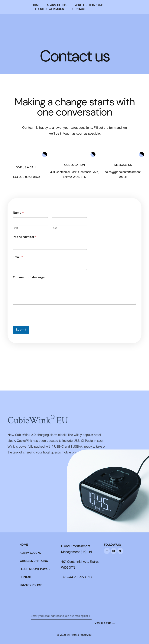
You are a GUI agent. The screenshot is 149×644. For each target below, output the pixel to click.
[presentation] (41, 323)
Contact (79, 9)
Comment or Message (29, 277)
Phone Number (25, 237)
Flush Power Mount (51, 9)
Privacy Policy (31, 585)
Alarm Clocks (57, 5)
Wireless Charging (89, 5)
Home (36, 5)
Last (54, 228)
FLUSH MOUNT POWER (35, 569)
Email (18, 257)
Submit (21, 330)
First (15, 228)
